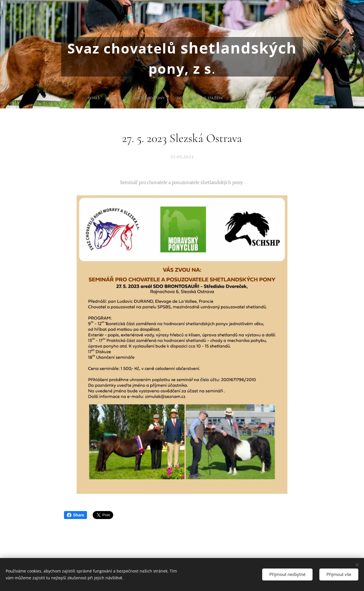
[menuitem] (157, 98)
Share (76, 515)
